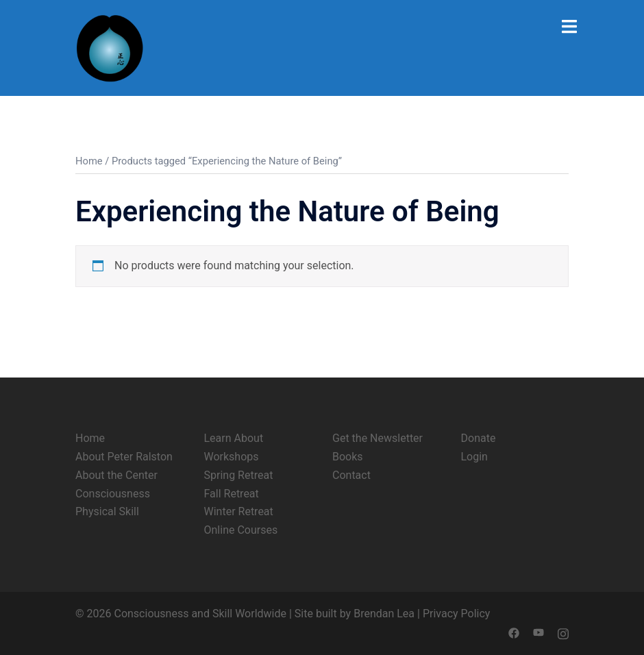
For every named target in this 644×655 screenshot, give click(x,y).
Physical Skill (107, 511)
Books (348, 457)
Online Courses (241, 530)
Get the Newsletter (377, 438)
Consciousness (113, 494)
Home (89, 161)
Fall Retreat (232, 494)
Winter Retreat (239, 511)
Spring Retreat (239, 475)
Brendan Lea (384, 614)
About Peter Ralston (124, 457)
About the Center (116, 475)
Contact (351, 475)
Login (474, 457)
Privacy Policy (457, 614)
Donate (479, 438)
